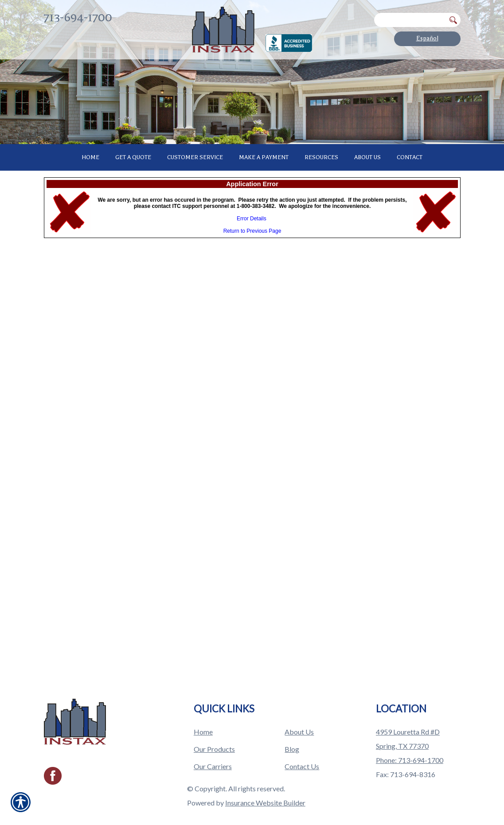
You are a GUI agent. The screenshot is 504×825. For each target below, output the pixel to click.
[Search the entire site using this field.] (410, 20)
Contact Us (302, 748)
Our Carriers (213, 748)
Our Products (214, 731)
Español (427, 38)
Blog (292, 731)
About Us (299, 714)
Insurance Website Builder (265, 784)
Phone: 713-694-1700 (410, 742)
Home (203, 714)
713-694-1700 (78, 18)
